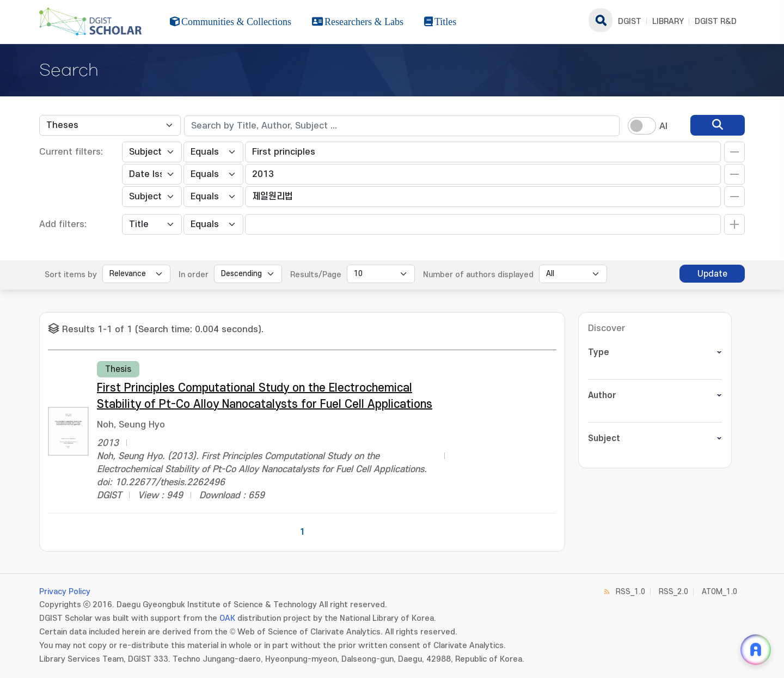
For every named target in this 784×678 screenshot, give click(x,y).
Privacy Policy (65, 592)
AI (663, 126)
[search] (718, 125)
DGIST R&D (716, 22)
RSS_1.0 (630, 592)
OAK (227, 618)
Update (712, 274)
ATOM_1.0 (719, 592)
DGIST (630, 22)
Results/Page (316, 275)
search (601, 20)
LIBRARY (668, 22)
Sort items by (71, 275)
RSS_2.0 (673, 592)
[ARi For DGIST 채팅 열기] (756, 650)
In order (194, 275)
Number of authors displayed (478, 275)
